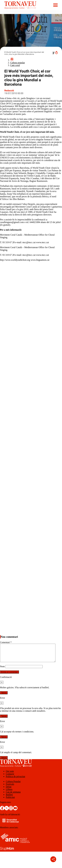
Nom (2, 670)
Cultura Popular (13, 785)
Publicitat (10, 801)
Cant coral (15, 65)
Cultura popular (18, 63)
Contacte (10, 777)
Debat (9, 790)
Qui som (10, 775)
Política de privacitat (15, 780)
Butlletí (9, 798)
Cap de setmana (13, 795)
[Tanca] (2, 686)
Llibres (9, 793)
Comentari (6, 642)
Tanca (4, 696)
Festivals (10, 788)
